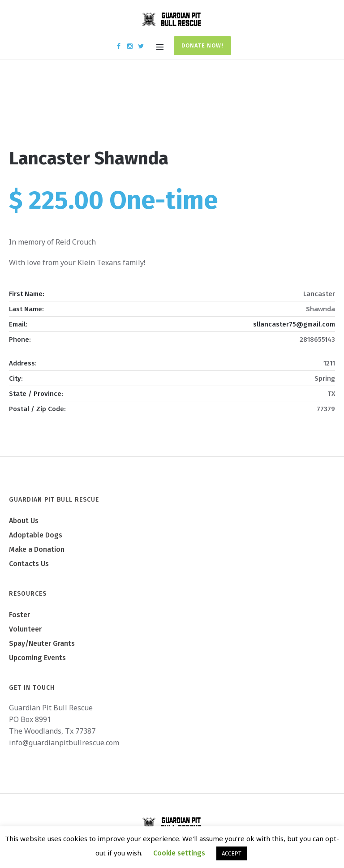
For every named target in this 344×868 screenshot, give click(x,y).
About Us (24, 521)
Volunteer (25, 629)
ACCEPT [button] (232, 853)
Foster (19, 615)
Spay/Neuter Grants (42, 643)
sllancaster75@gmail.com (294, 324)
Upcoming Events (37, 658)
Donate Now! (202, 45)
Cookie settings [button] (179, 853)
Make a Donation (37, 549)
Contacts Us (29, 564)
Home (142, 108)
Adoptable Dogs (36, 535)
